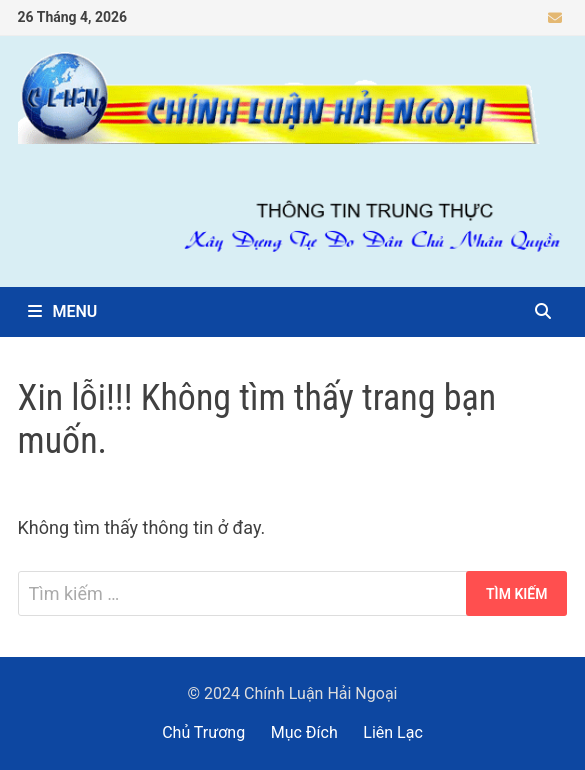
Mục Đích (304, 732)
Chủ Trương (203, 732)
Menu (63, 311)
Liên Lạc (393, 732)
